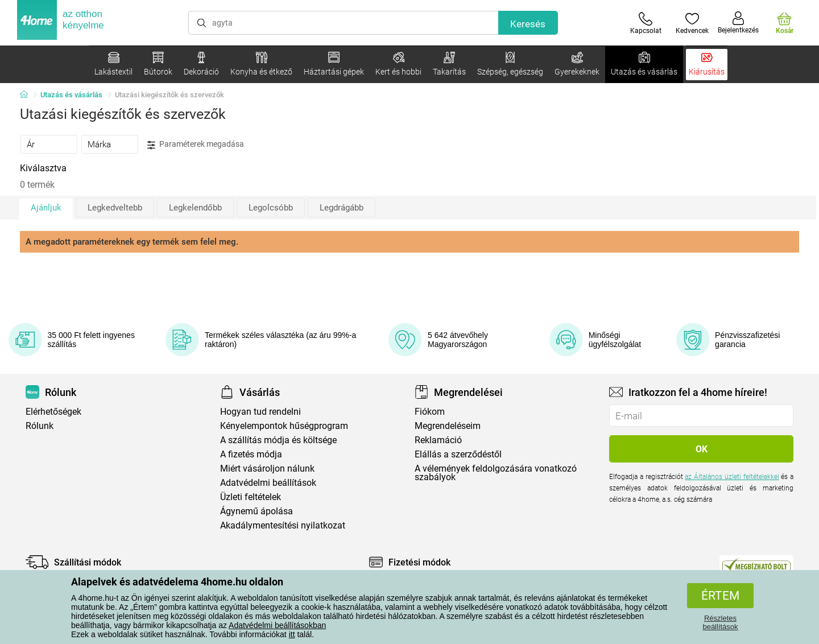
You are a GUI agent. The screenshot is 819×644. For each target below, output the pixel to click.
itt (292, 634)
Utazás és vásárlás (71, 95)
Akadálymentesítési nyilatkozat (283, 525)
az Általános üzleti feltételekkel (732, 477)
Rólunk (40, 426)
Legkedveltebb (115, 208)
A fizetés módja (251, 454)
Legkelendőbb (195, 208)
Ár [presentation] (31, 145)
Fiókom (430, 412)
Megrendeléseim (448, 426)
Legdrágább (342, 208)
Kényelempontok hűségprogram (284, 426)
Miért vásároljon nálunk (267, 468)
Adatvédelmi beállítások (268, 483)
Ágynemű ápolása (257, 511)
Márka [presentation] (99, 145)
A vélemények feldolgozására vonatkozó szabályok (496, 473)
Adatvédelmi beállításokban (277, 625)
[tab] (49, 144)
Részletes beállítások (720, 622)
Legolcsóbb (271, 208)
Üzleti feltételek (251, 497)
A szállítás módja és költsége (278, 440)
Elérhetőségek (53, 412)
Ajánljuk (46, 208)
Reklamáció (438, 440)
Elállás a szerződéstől (458, 454)
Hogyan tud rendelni (260, 412)
